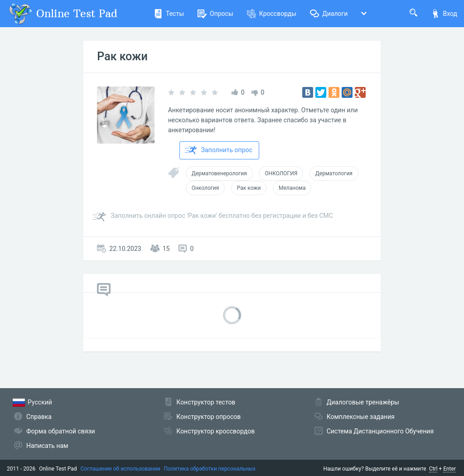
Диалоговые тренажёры (363, 402)
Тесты (169, 14)
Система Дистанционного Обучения (380, 431)
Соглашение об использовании (121, 469)
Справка (39, 417)
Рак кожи (122, 56)
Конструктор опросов (208, 417)
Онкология (205, 188)
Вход (444, 14)
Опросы (215, 14)
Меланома (292, 188)
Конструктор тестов (206, 402)
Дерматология (334, 173)
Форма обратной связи (61, 431)
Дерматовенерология (219, 173)
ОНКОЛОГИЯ (281, 173)
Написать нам (47, 446)
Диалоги (329, 14)
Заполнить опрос (219, 150)
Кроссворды (272, 14)
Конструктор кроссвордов (215, 431)
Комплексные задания (361, 417)
